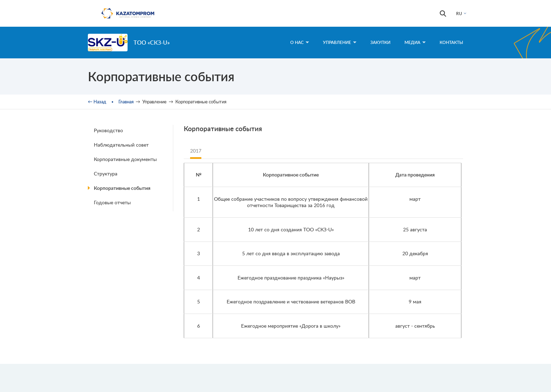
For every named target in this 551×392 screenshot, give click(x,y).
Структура (106, 173)
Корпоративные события (122, 188)
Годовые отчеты (112, 202)
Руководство (108, 130)
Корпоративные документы (125, 159)
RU (459, 14)
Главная (126, 102)
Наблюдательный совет (121, 145)
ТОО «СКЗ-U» (152, 42)
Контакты (451, 42)
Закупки (380, 42)
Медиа (415, 42)
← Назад (97, 102)
